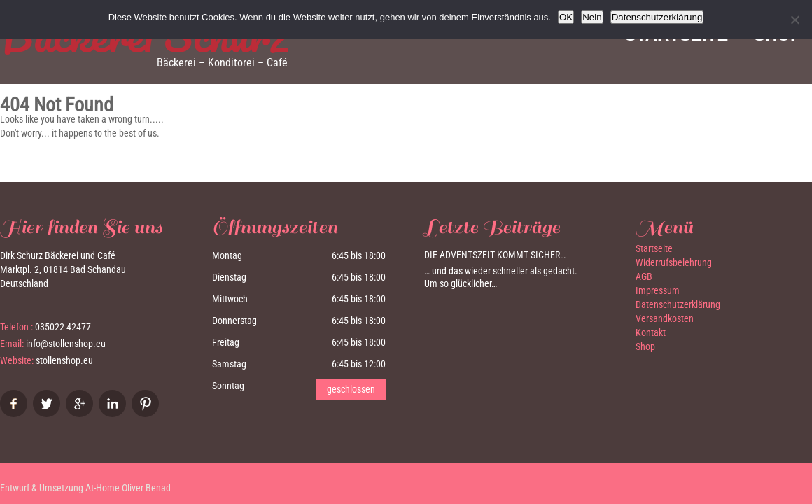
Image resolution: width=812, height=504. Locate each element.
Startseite (654, 248)
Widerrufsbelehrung (674, 262)
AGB (644, 276)
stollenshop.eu (64, 360)
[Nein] (794, 20)
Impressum (658, 290)
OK (566, 17)
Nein (592, 17)
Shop (645, 346)
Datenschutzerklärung (678, 304)
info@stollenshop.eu (66, 344)
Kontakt (651, 332)
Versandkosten (665, 318)
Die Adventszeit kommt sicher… (495, 255)
